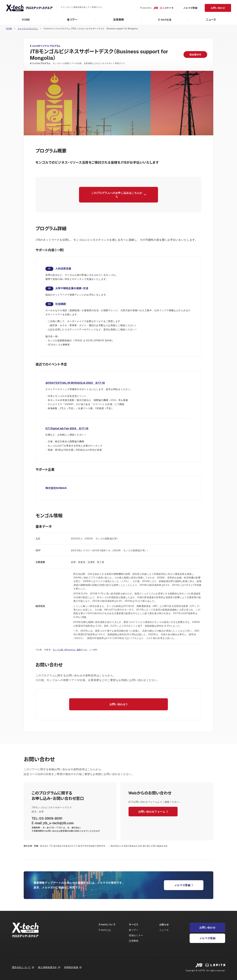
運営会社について (23, 967)
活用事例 (118, 20)
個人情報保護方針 (49, 967)
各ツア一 (72, 20)
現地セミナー (136, 935)
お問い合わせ (218, 8)
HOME (26, 20)
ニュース (211, 20)
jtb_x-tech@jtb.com (58, 823)
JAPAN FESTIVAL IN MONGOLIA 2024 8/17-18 (75, 383)
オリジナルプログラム (28, 29)
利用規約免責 (73, 967)
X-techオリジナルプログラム (45, 46)
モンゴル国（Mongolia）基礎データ (70, 650)
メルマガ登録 (190, 8)
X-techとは (165, 20)
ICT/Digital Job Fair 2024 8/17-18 (67, 429)
